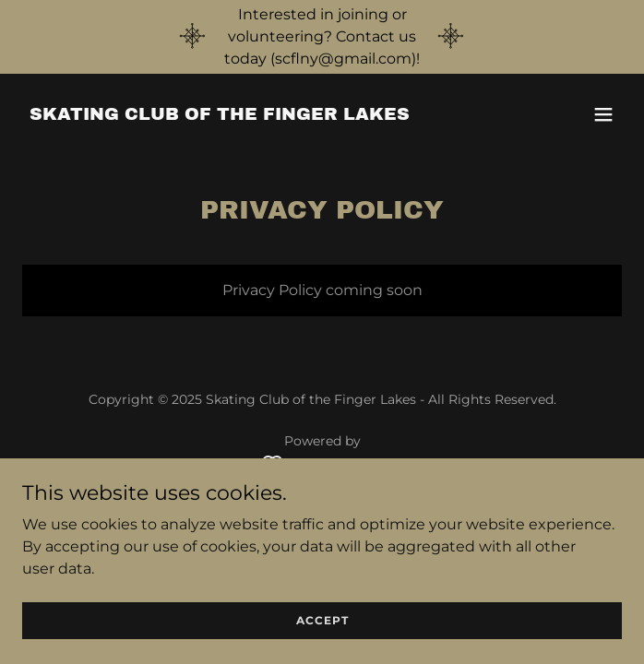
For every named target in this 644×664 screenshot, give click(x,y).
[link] (220, 115)
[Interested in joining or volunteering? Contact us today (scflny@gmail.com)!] (322, 37)
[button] (603, 114)
